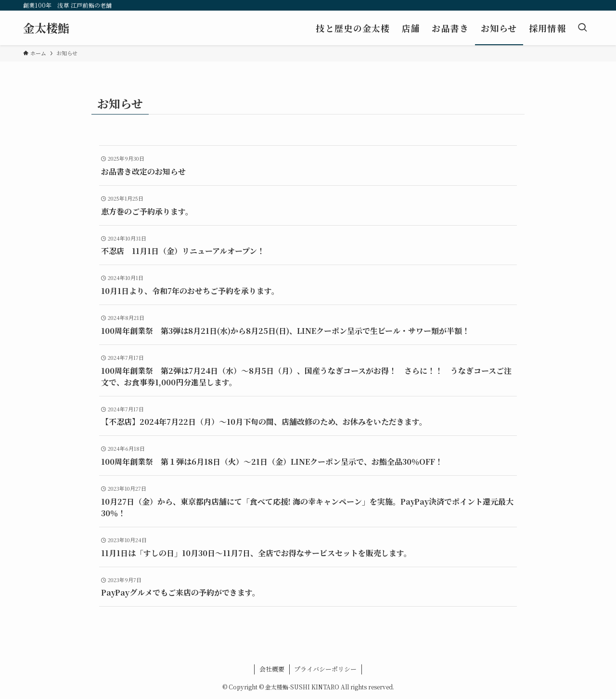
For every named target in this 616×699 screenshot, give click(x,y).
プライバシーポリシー (325, 669)
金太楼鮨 (46, 28)
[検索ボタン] (582, 28)
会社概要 (272, 669)
